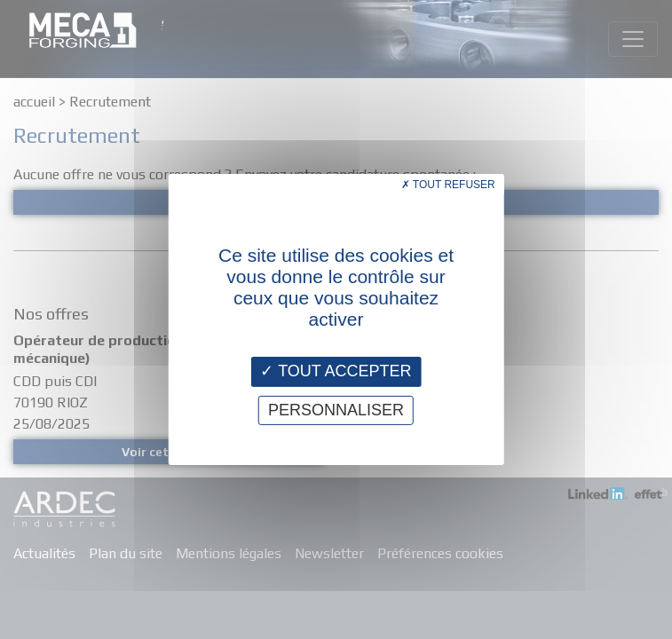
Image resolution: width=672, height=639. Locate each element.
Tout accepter (336, 371)
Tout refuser (448, 185)
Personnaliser (336, 410)
